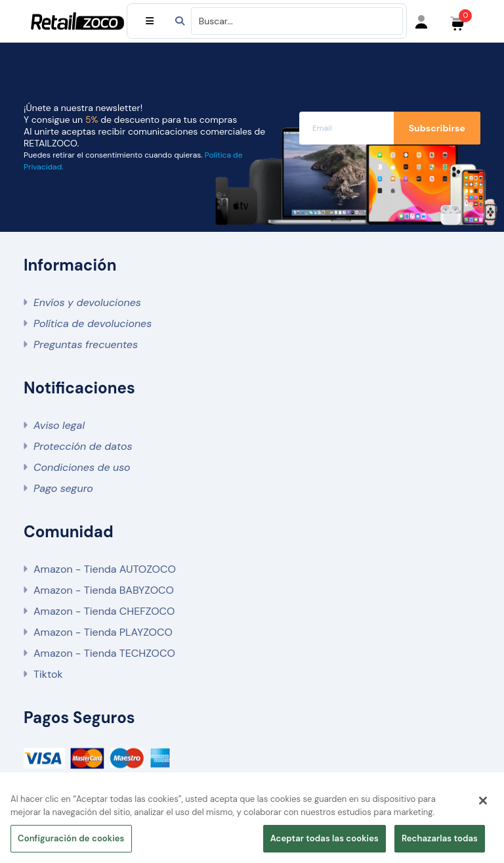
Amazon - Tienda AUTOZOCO (105, 569)
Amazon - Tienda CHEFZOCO (104, 611)
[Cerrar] (483, 801)
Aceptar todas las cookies (325, 838)
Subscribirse (437, 128)
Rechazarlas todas (440, 838)
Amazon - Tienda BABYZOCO (104, 590)
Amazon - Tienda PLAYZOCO (103, 632)
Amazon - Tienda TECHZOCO (104, 653)
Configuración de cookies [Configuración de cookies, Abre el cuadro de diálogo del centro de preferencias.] (71, 838)
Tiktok (48, 674)
